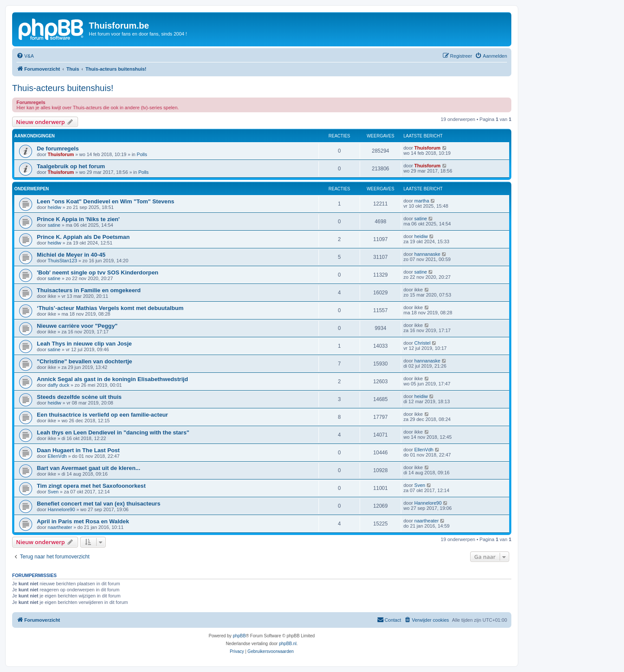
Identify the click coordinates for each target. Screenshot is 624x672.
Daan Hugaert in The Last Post (78, 450)
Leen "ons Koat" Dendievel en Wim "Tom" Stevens (106, 201)
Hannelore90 (61, 509)
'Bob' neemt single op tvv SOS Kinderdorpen (97, 272)
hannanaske (427, 254)
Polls (142, 154)
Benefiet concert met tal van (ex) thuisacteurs (99, 504)
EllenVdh (57, 456)
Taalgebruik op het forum (71, 166)
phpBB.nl (288, 644)
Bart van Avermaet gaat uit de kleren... (89, 468)
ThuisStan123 (62, 261)
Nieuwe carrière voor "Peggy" (77, 326)
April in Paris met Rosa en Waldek (83, 521)
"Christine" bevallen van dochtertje (84, 361)
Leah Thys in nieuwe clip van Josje (84, 344)
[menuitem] (25, 56)
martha (422, 201)
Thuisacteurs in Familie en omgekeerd (89, 290)
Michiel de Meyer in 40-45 (71, 255)
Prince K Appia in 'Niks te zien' (78, 219)
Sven (53, 492)
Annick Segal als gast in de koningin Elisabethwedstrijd (112, 379)
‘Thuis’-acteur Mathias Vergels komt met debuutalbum (110, 308)
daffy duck (58, 385)
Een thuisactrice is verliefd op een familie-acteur (102, 415)
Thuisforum (61, 154)
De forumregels (58, 148)
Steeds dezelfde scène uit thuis (79, 397)
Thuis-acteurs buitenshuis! (63, 88)
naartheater (60, 527)
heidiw (54, 207)
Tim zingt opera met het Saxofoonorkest (91, 486)
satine (54, 225)
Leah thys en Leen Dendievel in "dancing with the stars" (113, 432)
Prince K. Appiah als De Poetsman (83, 237)
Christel (422, 343)
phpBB (239, 636)
